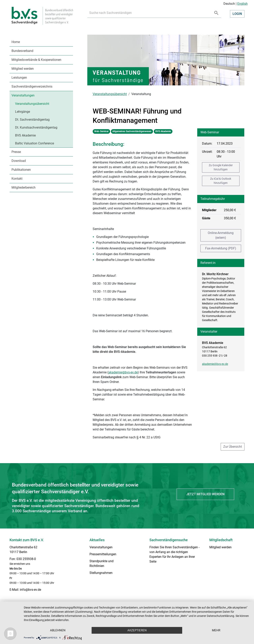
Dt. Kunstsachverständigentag (36, 127)
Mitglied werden (23, 69)
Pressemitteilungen (103, 554)
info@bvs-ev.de (30, 590)
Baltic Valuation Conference (35, 143)
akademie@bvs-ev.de (215, 364)
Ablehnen (58, 630)
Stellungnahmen (101, 573)
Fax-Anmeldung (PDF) (221, 248)
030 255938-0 (26, 559)
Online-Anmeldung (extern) (221, 235)
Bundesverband (22, 51)
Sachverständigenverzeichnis (32, 86)
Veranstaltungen (23, 95)
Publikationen (21, 170)
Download (19, 161)
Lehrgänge (23, 112)
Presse (16, 152)
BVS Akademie (25, 135)
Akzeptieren (137, 630)
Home (16, 42)
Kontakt (17, 179)
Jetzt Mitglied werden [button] (205, 494)
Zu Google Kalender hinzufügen (221, 167)
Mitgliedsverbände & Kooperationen (36, 60)
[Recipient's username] (149, 13)
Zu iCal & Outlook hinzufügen (221, 181)
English (242, 4)
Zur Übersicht (233, 447)
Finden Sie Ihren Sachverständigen (174, 547)
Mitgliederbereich (24, 187)
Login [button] (237, 14)
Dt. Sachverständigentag (32, 120)
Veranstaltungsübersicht (32, 104)
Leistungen (19, 78)
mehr (216, 630)
